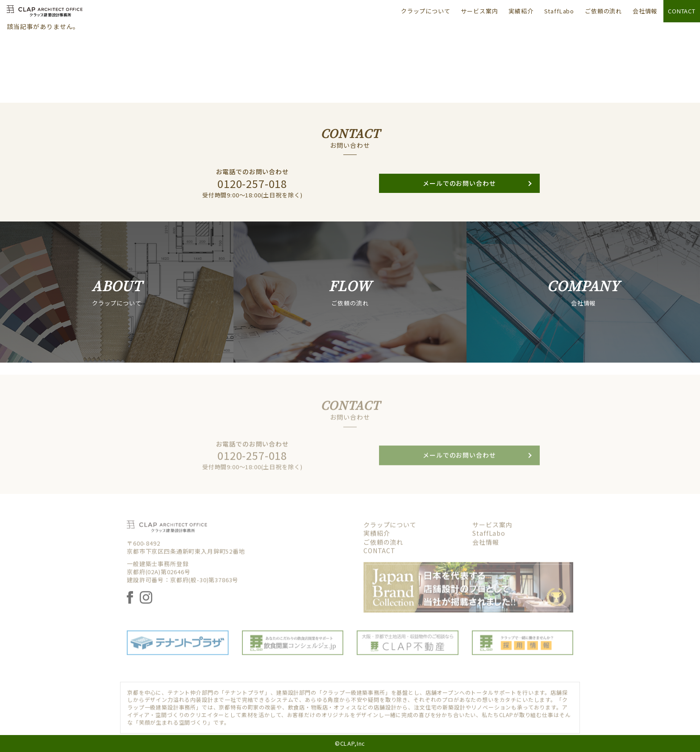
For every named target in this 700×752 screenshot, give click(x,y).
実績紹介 (521, 11)
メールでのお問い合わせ (459, 192)
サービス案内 (479, 11)
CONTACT (682, 11)
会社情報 (645, 11)
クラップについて (426, 11)
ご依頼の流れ (603, 11)
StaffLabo (559, 11)
